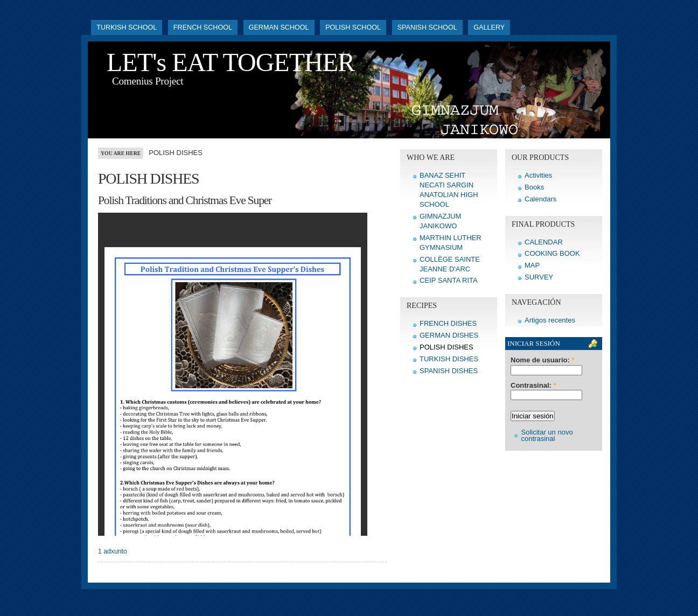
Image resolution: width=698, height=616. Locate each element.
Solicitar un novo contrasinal (547, 435)
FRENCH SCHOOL (203, 27)
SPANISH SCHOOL (427, 27)
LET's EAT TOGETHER (231, 62)
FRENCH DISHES (448, 323)
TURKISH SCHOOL (127, 27)
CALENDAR (544, 242)
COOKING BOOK (552, 253)
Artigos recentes (550, 320)
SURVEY (539, 277)
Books (534, 187)
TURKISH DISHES (449, 359)
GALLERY (489, 27)
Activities (538, 175)
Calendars (540, 199)
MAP (532, 265)
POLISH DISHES (446, 347)
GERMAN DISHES (449, 335)
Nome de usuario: (542, 360)
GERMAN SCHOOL (279, 27)
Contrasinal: (533, 386)
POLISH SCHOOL (353, 27)
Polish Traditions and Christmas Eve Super (185, 200)
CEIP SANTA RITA (449, 280)
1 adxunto (113, 551)
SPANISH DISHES (449, 371)
